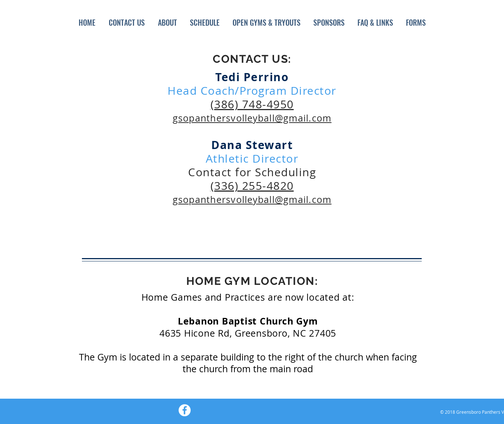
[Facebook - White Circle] (185, 410)
